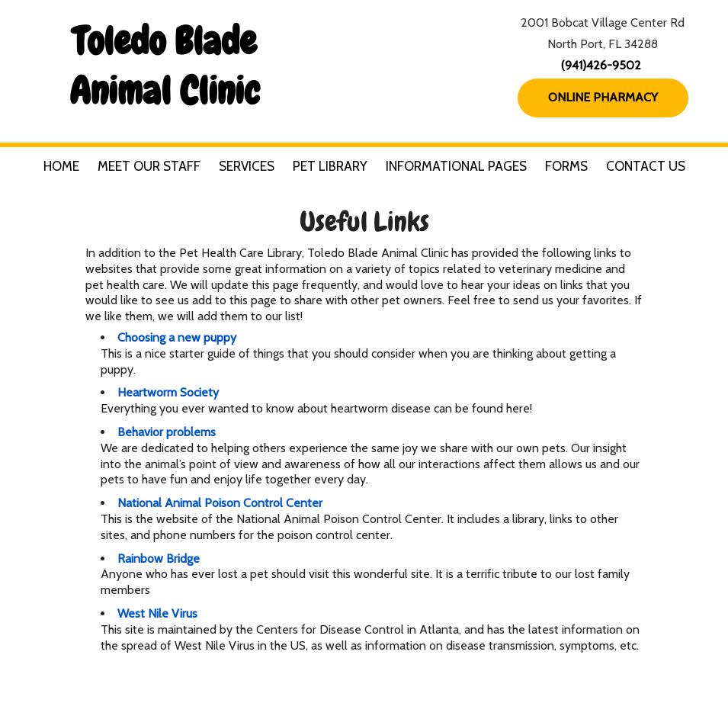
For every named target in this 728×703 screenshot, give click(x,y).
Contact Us (646, 166)
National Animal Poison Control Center (220, 503)
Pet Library (330, 166)
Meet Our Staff (149, 166)
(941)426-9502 (601, 65)
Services (247, 166)
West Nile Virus (157, 613)
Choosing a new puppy (177, 337)
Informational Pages (456, 166)
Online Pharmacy (603, 97)
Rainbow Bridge (159, 559)
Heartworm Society (168, 392)
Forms (566, 166)
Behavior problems (167, 432)
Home (61, 166)
